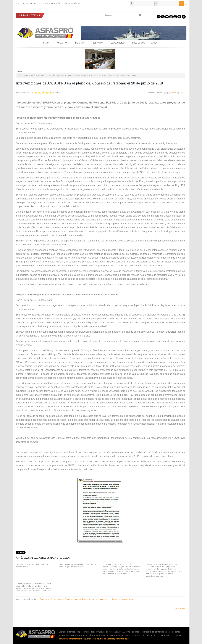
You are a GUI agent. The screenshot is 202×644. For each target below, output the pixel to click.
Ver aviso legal (122, 639)
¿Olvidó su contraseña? (50, 3)
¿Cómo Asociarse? (73, 3)
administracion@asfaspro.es (72, 639)
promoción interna (105, 75)
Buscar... (103, 13)
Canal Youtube (30, 3)
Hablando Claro (45, 75)
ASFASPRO (63, 43)
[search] (123, 15)
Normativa (99, 43)
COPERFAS (70, 75)
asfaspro (60, 75)
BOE (18, 3)
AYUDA (155, 43)
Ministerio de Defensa (86, 75)
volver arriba (179, 608)
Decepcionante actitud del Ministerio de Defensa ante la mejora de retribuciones (78, 565)
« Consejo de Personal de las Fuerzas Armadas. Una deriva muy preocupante (73, 599)
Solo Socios (139, 43)
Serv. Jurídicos (118, 43)
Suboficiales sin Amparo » (123, 599)
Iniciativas (80, 43)
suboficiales (120, 75)
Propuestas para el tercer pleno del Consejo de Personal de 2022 (33, 565)
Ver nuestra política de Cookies (100, 639)
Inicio (47, 43)
